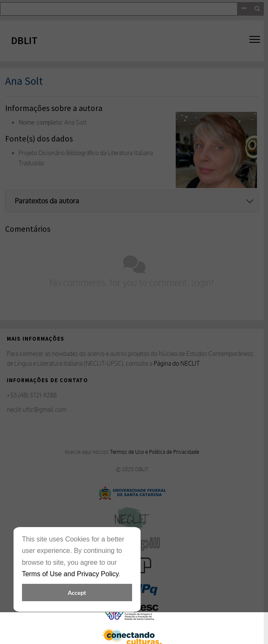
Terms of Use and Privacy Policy (70, 574)
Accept (77, 593)
